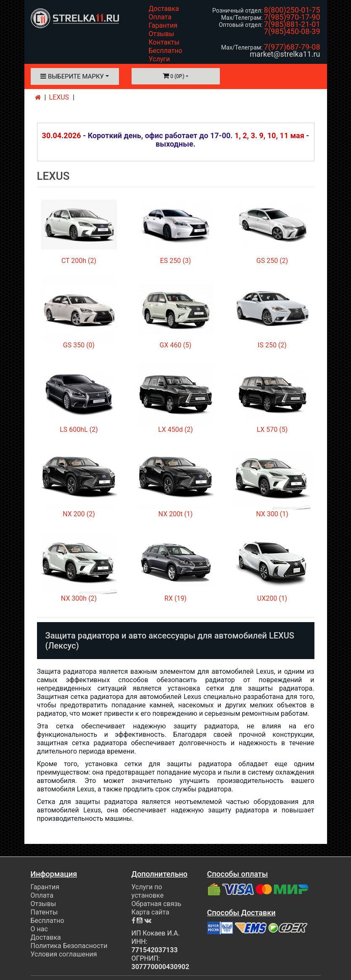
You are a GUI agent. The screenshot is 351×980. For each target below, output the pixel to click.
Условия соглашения (64, 954)
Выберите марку (72, 76)
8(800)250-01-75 (292, 10)
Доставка (164, 9)
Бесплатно (166, 51)
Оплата (160, 17)
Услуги (160, 59)
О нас (39, 929)
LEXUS (59, 97)
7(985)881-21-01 (292, 24)
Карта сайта (150, 912)
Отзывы (162, 34)
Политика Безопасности (69, 946)
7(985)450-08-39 (292, 31)
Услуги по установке (148, 891)
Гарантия (163, 25)
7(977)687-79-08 (292, 47)
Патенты (44, 912)
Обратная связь (157, 904)
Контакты (164, 42)
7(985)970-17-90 (292, 17)
